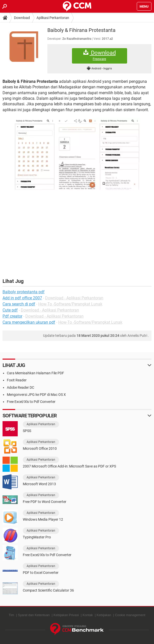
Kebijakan (104, 615)
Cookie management (130, 615)
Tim (11, 615)
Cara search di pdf (19, 304)
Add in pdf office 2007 (22, 298)
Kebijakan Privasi (66, 615)
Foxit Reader (17, 380)
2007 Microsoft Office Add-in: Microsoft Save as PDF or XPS (69, 466)
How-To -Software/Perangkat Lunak (70, 304)
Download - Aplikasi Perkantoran (74, 298)
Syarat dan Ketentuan (34, 615)
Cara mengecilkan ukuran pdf (29, 322)
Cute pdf (10, 310)
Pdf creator (12, 316)
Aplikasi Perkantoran (53, 18)
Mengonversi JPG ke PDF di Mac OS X (36, 395)
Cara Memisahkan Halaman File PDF (35, 373)
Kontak (88, 615)
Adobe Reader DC (21, 387)
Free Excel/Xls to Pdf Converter (31, 402)
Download (22, 18)
